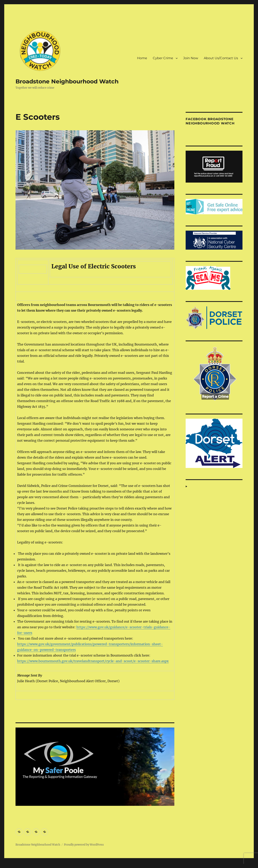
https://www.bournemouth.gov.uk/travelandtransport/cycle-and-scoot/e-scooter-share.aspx (93, 661)
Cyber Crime (163, 58)
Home (142, 58)
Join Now (191, 58)
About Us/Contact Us (221, 58)
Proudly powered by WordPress (84, 845)
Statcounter (10, 865)
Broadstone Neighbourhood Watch (67, 81)
